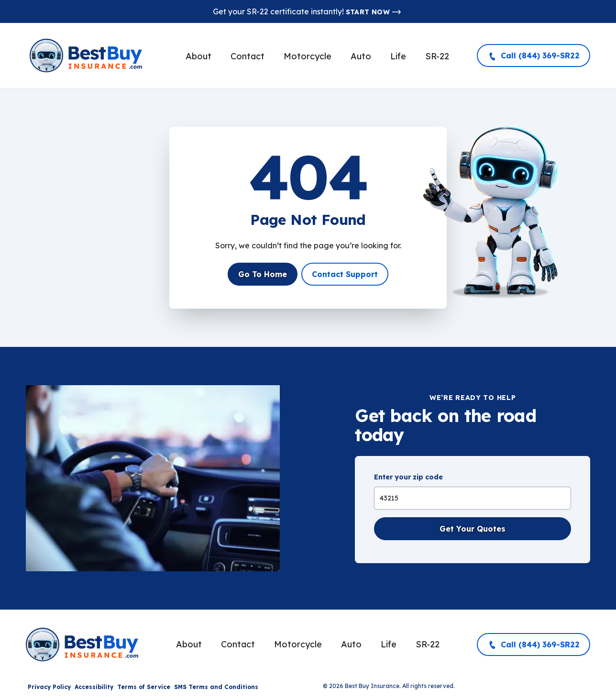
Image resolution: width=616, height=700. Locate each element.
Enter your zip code (408, 477)
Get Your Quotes (473, 529)
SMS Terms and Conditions (216, 687)
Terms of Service (144, 687)
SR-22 (437, 56)
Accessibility (94, 687)
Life (398, 56)
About (198, 56)
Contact (247, 56)
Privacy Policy (49, 687)
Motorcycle (308, 56)
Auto (361, 56)
